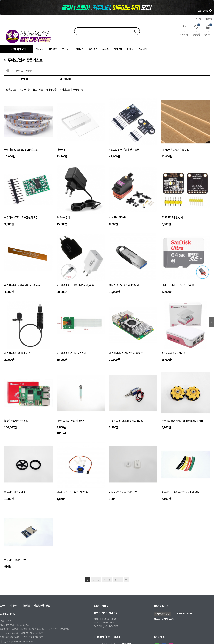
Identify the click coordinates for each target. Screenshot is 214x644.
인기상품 (80, 49)
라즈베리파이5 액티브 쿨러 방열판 (126, 353)
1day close (205, 11)
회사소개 (14, 605)
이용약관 (26, 605)
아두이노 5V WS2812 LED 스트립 (21, 149)
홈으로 (3, 605)
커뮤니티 (144, 49)
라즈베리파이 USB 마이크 (17, 353)
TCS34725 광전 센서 (172, 217)
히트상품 (40, 49)
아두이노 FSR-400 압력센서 (70, 421)
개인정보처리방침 (42, 605)
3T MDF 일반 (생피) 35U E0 (175, 149)
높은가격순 (38, 89)
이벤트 (130, 49)
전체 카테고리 (17, 49)
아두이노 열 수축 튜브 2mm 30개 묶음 (180, 492)
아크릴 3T (62, 149)
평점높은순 (52, 89)
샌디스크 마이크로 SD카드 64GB (178, 285)
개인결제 (118, 49)
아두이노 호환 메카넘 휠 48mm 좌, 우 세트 (182, 421)
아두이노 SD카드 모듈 (15, 560)
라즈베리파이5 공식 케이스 (175, 353)
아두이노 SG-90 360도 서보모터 (73, 492)
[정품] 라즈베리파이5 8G (16, 421)
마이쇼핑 (184, 30)
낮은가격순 (25, 89)
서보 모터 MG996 (118, 217)
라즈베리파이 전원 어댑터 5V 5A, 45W (75, 285)
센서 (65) (25, 79)
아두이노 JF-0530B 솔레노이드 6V (126, 421)
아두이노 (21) (66, 79)
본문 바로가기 (0, 0)
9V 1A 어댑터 (63, 217)
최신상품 (66, 49)
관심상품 (196, 30)
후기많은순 (65, 89)
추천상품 (53, 49)
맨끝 (126, 580)
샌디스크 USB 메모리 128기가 (124, 285)
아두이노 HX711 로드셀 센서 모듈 (21, 217)
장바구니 (208, 30)
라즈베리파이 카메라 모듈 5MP (72, 353)
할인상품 (93, 49)
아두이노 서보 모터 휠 (15, 492)
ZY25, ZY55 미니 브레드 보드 (124, 492)
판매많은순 (11, 89)
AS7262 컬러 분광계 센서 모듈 (124, 149)
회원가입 (209, 19)
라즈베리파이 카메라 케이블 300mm (22, 285)
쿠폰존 (105, 49)
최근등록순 (78, 89)
